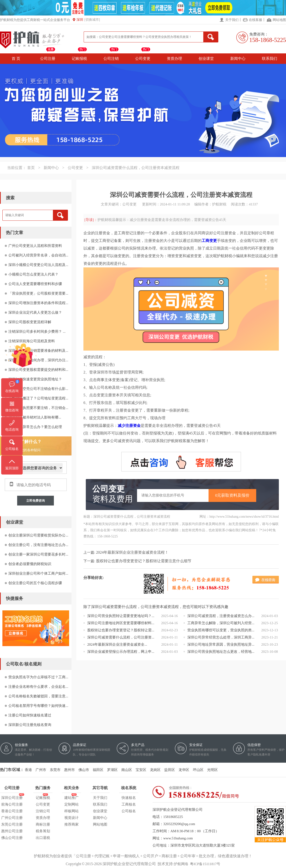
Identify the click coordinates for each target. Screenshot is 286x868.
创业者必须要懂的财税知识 (30, 564)
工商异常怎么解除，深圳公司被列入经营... (221, 623)
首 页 (16, 59)
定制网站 (71, 804)
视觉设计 (71, 818)
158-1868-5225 (268, 40)
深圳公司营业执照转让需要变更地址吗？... (121, 616)
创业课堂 (206, 59)
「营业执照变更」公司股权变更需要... (38, 293)
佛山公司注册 (12, 838)
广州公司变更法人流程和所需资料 (35, 246)
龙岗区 (155, 770)
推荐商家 (71, 824)
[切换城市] (92, 20)
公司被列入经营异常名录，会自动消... (38, 255)
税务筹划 (43, 831)
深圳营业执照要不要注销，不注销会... (38, 408)
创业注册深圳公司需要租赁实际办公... (38, 535)
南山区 (127, 770)
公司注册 (48, 59)
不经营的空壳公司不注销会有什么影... (38, 389)
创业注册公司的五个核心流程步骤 (35, 583)
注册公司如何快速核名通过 (30, 715)
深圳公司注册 (12, 797)
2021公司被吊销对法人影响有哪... (35, 417)
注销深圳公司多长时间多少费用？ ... (37, 332)
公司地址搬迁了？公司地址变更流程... (38, 398)
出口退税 (43, 838)
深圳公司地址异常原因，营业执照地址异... (221, 644)
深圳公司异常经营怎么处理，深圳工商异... (221, 637)
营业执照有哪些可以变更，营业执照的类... (221, 630)
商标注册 (43, 824)
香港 (28, 770)
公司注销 (111, 59)
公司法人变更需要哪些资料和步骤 (35, 284)
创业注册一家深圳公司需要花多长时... (38, 554)
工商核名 (129, 804)
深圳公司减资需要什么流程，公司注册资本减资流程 (136, 168)
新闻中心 (238, 59)
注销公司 (43, 811)
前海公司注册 (12, 804)
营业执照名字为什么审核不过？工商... (38, 677)
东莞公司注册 (12, 824)
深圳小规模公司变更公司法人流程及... (38, 265)
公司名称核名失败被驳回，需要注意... (38, 696)
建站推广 (71, 797)
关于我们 (232, 20)
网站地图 (279, 20)
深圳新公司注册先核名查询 (30, 725)
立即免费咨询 (36, 501)
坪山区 (198, 770)
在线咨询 (12, 391)
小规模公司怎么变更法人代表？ (33, 274)
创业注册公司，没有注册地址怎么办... (38, 545)
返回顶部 (12, 468)
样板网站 (71, 811)
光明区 (212, 770)
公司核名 (129, 811)
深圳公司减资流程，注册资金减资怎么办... (221, 616)
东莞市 (55, 770)
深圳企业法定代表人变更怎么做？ (35, 312)
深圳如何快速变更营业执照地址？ (35, 379)
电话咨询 (12, 430)
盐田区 (170, 770)
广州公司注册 (12, 818)
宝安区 (141, 770)
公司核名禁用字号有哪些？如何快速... (38, 706)
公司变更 (143, 59)
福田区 (98, 770)
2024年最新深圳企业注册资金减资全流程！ (132, 552)
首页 (31, 168)
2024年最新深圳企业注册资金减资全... (117, 644)
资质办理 (174, 59)
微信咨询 (12, 410)
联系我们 (270, 59)
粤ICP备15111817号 (205, 864)
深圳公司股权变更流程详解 (30, 322)
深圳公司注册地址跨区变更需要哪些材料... (121, 623)
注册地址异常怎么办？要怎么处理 (35, 427)
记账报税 (79, 59)
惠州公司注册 (12, 831)
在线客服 (255, 20)
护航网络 (181, 864)
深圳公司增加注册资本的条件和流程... (38, 303)
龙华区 (184, 770)
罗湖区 (112, 770)
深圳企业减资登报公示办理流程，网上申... (121, 652)
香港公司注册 (12, 811)
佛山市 (84, 770)
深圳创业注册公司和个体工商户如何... (38, 573)
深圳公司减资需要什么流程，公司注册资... (121, 637)
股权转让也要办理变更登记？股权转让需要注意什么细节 (144, 561)
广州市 (41, 770)
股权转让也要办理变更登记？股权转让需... (121, 630)
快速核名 (129, 798)
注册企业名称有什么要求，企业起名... (38, 687)
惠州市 (69, 770)
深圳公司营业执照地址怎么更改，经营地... (221, 652)
